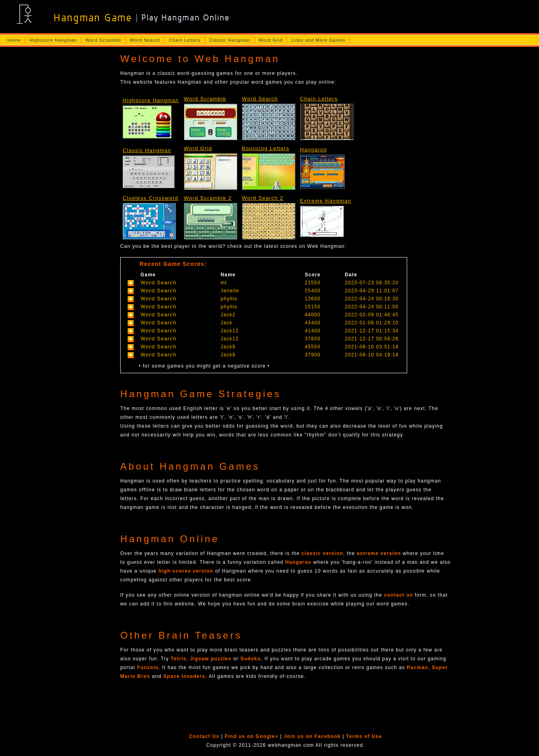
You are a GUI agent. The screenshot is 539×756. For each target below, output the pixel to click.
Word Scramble (103, 40)
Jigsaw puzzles (211, 659)
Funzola (148, 668)
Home (14, 40)
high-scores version (186, 571)
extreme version (379, 553)
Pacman (417, 668)
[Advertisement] (57, 177)
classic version (322, 553)
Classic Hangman (230, 40)
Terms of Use (364, 736)
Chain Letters (185, 40)
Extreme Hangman (326, 201)
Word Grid (271, 40)
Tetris (179, 659)
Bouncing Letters (266, 148)
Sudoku (251, 659)
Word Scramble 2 (208, 198)
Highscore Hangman (53, 40)
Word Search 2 (263, 198)
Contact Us (204, 736)
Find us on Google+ (252, 736)
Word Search (145, 40)
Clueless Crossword (150, 198)
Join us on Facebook (312, 736)
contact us (398, 595)
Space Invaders (184, 676)
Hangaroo (314, 150)
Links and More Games (318, 40)
